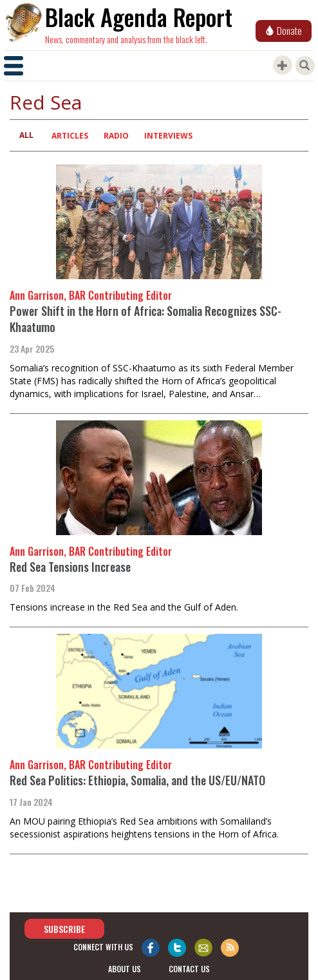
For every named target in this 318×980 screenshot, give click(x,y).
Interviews (168, 136)
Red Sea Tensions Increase (70, 567)
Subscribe (64, 929)
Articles (70, 136)
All (26, 135)
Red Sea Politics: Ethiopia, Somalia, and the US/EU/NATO (137, 780)
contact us (189, 969)
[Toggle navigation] (14, 66)
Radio (116, 136)
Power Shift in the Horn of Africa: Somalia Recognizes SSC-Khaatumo (145, 319)
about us (125, 969)
